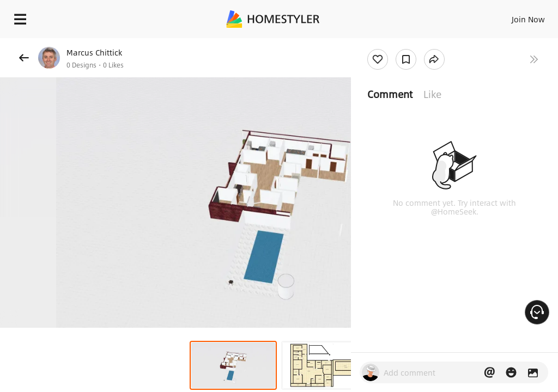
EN (514, 16)
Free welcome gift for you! (418, 44)
